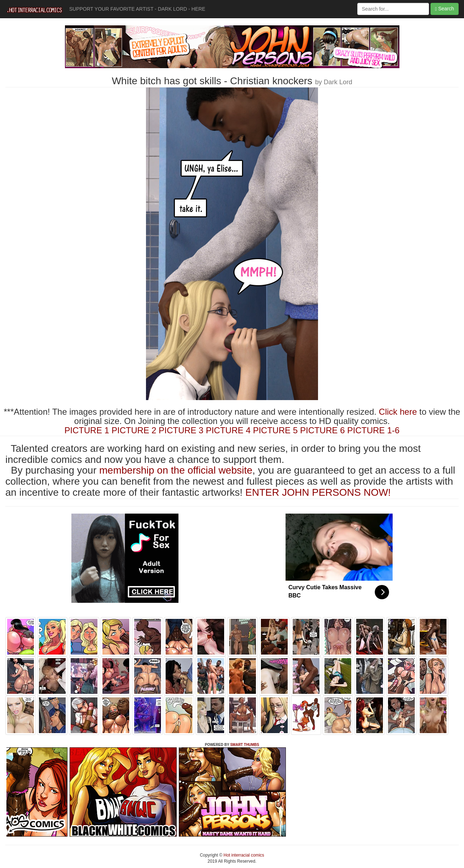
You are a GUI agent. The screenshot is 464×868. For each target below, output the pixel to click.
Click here (398, 412)
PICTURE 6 (322, 430)
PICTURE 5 (275, 430)
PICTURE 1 (87, 430)
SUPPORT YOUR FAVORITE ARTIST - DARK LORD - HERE (137, 9)
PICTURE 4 (228, 430)
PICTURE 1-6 (374, 430)
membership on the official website (176, 470)
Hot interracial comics (243, 855)
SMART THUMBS (245, 745)
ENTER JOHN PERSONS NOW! (318, 492)
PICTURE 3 (181, 430)
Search (445, 9)
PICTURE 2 (134, 430)
